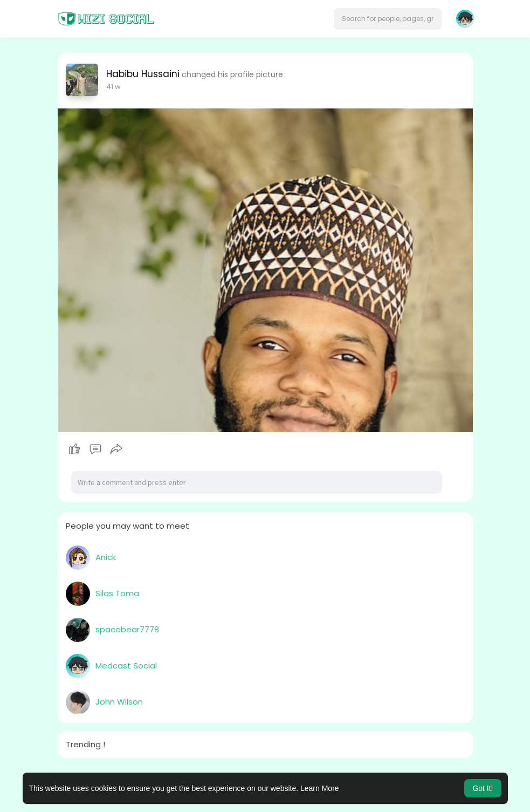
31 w (113, 87)
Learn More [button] (320, 788)
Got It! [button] (483, 788)
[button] (388, 19)
